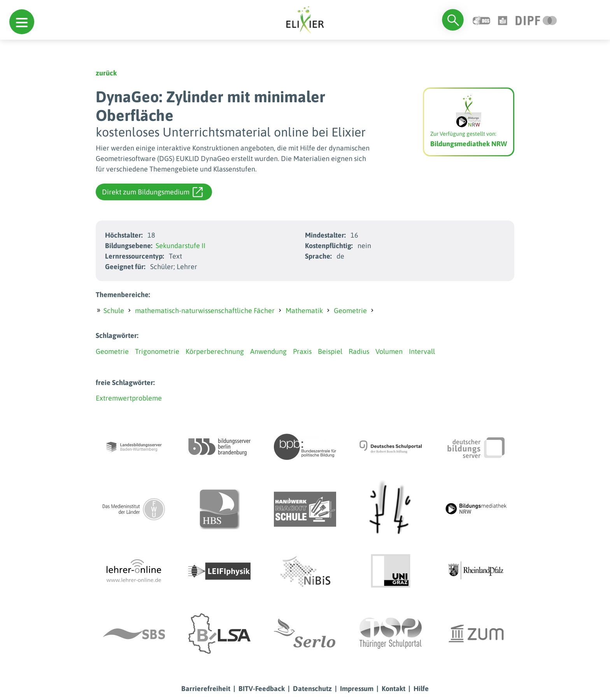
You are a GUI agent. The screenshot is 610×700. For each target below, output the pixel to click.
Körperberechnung (215, 351)
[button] (22, 22)
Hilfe (421, 689)
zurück (106, 73)
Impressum (357, 689)
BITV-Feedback (262, 689)
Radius (359, 351)
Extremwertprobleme (129, 398)
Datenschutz (312, 689)
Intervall (422, 351)
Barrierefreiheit (206, 689)
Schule (114, 311)
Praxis (302, 351)
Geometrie (350, 311)
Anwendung (268, 351)
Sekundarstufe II (181, 246)
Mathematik (304, 311)
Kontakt (394, 689)
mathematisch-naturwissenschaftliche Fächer (205, 311)
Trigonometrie (157, 351)
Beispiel (330, 351)
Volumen (389, 351)
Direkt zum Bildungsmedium (152, 192)
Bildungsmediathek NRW (469, 144)
